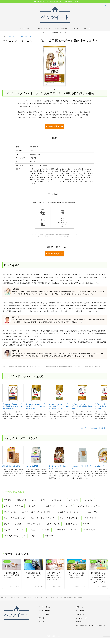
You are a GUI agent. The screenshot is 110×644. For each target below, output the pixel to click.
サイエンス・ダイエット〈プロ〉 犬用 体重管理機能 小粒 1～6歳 (82, 405)
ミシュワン (33, 505)
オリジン (7, 529)
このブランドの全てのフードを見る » (94, 427)
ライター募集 (80, 610)
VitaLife (74, 529)
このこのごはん (71, 523)
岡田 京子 (16, 316)
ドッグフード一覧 (44, 28)
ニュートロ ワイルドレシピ (14, 517)
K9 (25, 535)
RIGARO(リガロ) (90, 529)
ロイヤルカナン (57, 499)
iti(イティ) (36, 535)
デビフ (7, 523)
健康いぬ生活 (22, 499)
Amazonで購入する (55, 126)
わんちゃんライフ (39, 499)
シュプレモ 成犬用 (32, 465)
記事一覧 (76, 28)
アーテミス (46, 529)
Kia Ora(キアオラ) (11, 535)
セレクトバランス (53, 523)
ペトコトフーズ (49, 505)
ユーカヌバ (89, 499)
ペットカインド (66, 505)
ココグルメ (87, 523)
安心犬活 (7, 499)
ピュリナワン (93, 511)
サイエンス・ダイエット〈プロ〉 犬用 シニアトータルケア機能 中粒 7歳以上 (36, 405)
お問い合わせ (80, 614)
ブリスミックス (10, 511)
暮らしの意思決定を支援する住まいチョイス (91, 625)
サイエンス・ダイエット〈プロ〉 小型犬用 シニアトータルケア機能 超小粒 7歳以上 (59, 405)
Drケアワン (49, 535)
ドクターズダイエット (91, 517)
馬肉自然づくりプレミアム (11, 465)
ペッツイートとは (26, 28)
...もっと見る (89, 293)
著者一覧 (87, 28)
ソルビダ (18, 523)
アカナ (33, 529)
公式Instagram (81, 606)
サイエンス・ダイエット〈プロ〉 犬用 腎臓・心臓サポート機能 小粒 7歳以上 (12, 405)
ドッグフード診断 (61, 28)
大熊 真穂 (16, 288)
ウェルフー (21, 529)
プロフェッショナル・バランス (89, 505)
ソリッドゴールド (34, 523)
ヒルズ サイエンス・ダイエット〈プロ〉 (20, 37)
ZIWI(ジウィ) (61, 529)
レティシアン (74, 499)
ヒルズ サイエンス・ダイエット (70, 511)
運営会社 (79, 621)
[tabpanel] (55, 66)
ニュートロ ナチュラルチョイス (42, 517)
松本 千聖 (16, 350)
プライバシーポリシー (83, 617)
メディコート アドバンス (14, 505)
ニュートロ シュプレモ (69, 517)
